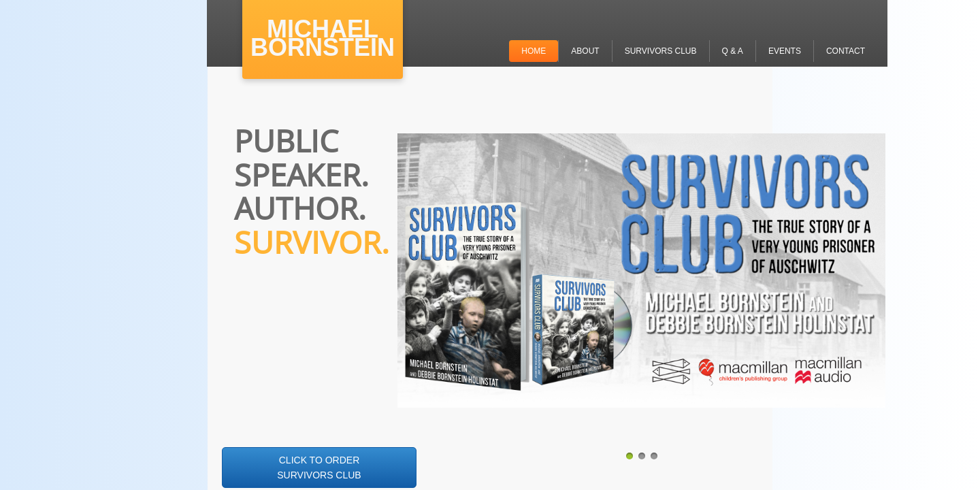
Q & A (733, 51)
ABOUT (585, 51)
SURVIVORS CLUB (661, 51)
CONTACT (846, 51)
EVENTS (785, 51)
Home (534, 51)
